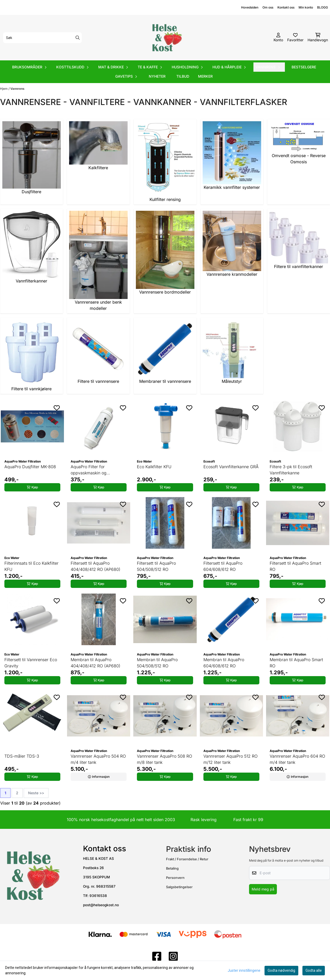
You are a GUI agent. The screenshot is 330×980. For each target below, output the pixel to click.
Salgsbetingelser (179, 887)
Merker (205, 76)
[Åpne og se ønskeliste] (295, 38)
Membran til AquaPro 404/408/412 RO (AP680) (96, 663)
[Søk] (42, 38)
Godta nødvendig (281, 970)
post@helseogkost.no (101, 905)
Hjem (4, 89)
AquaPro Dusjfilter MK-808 (30, 467)
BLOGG (323, 7)
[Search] (78, 38)
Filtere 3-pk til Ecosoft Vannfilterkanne (291, 470)
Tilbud (183, 76)
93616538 (98, 896)
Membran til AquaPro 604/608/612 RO (224, 663)
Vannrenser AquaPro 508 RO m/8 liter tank (164, 759)
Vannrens (17, 89)
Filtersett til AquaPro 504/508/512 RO (156, 566)
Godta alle (314, 970)
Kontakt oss (286, 7)
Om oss (268, 7)
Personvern (175, 878)
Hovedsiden (250, 7)
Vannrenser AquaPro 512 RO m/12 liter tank (230, 759)
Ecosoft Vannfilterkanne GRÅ (231, 467)
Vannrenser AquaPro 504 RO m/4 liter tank (98, 759)
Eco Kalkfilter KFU (154, 467)
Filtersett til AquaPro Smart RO (295, 566)
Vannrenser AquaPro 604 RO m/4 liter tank (297, 759)
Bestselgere (304, 67)
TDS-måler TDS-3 (22, 756)
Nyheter (157, 76)
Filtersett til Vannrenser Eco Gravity (31, 663)
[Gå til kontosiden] (278, 38)
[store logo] (167, 38)
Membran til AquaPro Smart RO (296, 663)
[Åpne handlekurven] (318, 38)
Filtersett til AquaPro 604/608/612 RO (223, 566)
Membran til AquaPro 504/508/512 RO (157, 663)
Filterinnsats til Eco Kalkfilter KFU (31, 566)
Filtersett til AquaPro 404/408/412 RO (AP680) (96, 566)
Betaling (172, 868)
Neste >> (36, 793)
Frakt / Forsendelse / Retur (187, 859)
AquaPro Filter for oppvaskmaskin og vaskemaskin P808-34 (92, 470)
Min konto (306, 7)
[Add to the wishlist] (57, 408)
